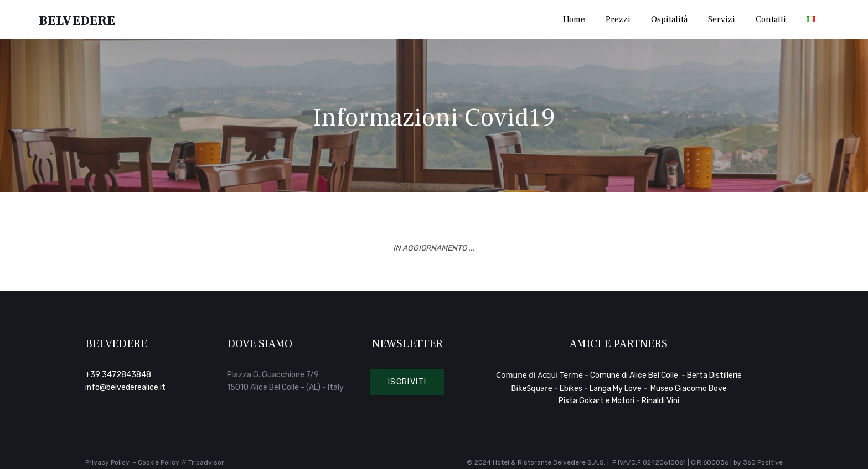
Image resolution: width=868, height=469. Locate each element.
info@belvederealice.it (125, 387)
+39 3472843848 (118, 375)
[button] (407, 382)
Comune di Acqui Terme (539, 375)
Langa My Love (616, 389)
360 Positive (763, 462)
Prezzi (618, 19)
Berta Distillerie (714, 375)
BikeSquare (531, 388)
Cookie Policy (159, 462)
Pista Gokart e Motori (596, 401)
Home (574, 19)
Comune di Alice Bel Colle (635, 375)
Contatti (771, 19)
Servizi (722, 19)
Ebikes (571, 389)
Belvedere (78, 20)
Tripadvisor (206, 462)
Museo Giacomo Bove (689, 389)
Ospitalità (669, 19)
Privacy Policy (107, 462)
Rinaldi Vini (660, 401)
